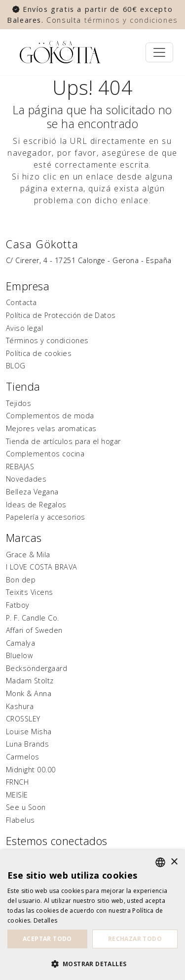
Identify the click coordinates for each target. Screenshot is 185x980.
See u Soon (26, 807)
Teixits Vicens (30, 592)
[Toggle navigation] (159, 52)
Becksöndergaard (37, 668)
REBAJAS (20, 467)
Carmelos (23, 757)
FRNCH (17, 782)
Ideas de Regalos (36, 505)
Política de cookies (39, 353)
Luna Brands (27, 744)
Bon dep (21, 580)
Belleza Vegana (32, 492)
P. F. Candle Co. (33, 618)
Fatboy (18, 605)
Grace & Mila (28, 555)
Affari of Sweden (34, 630)
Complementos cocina (45, 454)
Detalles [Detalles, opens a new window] (45, 920)
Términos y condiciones (47, 340)
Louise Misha (29, 732)
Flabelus (20, 820)
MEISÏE (17, 795)
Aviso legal (24, 328)
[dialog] (92, 915)
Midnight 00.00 (31, 770)
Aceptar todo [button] (47, 939)
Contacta (21, 302)
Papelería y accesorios (46, 517)
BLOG (16, 366)
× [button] (174, 862)
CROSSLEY (23, 719)
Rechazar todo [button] (135, 939)
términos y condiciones (131, 20)
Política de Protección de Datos (61, 315)
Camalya (20, 643)
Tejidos (18, 403)
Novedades (26, 479)
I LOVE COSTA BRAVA (42, 567)
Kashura (20, 706)
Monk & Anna (29, 693)
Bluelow (19, 655)
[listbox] (160, 862)
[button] (92, 964)
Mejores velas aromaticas (51, 428)
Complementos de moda (50, 416)
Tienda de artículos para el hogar (63, 441)
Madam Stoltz (30, 681)
